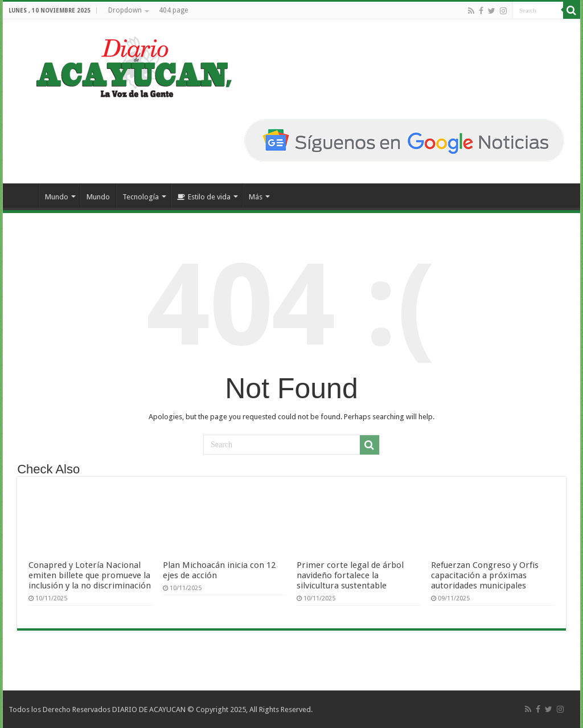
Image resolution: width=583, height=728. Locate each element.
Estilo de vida (204, 197)
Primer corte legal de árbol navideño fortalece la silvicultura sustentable (350, 575)
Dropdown (125, 10)
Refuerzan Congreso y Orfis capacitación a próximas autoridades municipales (485, 575)
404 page (173, 10)
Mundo (57, 197)
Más (256, 197)
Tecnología (141, 197)
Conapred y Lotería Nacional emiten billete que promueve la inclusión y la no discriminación (90, 575)
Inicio (23, 195)
